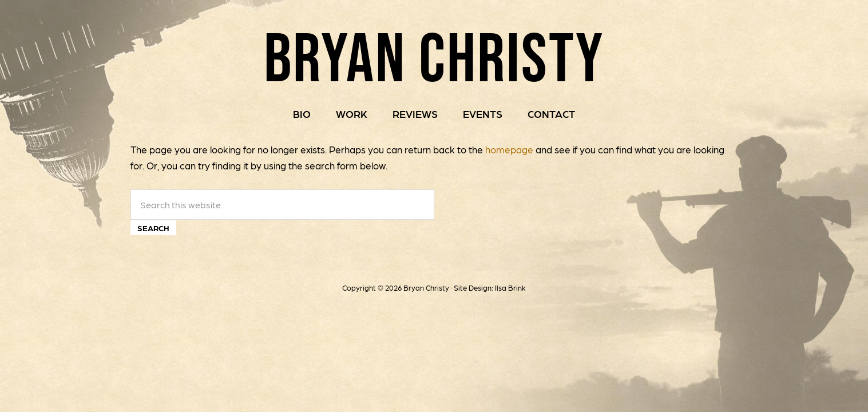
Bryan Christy (434, 57)
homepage (509, 149)
